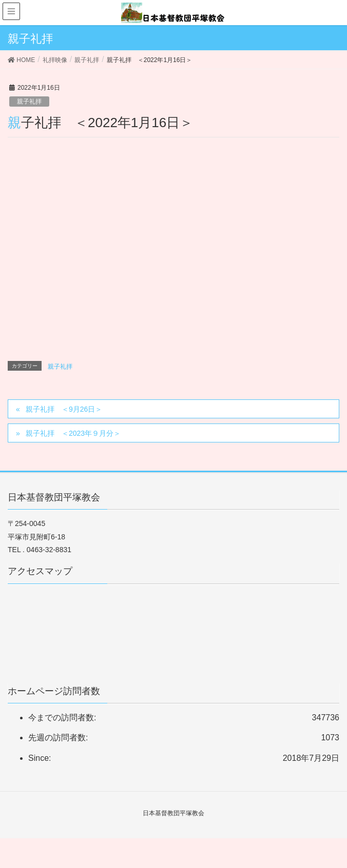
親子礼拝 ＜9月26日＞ (64, 409)
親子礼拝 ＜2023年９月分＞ (73, 433)
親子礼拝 (29, 102)
